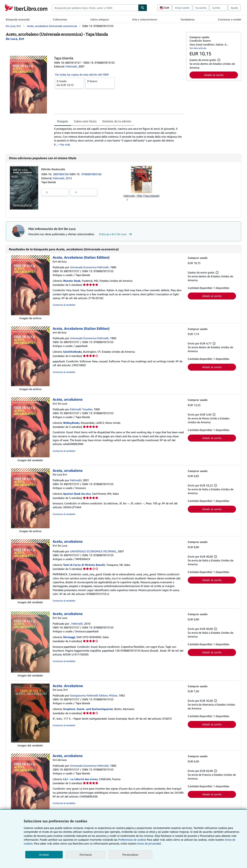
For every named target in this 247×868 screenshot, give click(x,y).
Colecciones (60, 19)
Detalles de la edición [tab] (117, 121)
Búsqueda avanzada (18, 19)
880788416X (61, 174)
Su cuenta (201, 8)
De (69, 83)
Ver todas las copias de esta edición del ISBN (82, 74)
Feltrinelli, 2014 (62, 178)
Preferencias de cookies (132, 840)
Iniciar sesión (182, 8)
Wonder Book (72, 281)
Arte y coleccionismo (145, 19)
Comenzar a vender (230, 19)
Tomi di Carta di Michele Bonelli (84, 565)
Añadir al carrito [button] (214, 75)
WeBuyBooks (71, 423)
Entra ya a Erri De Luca (116, 234)
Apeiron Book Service (77, 494)
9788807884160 (91, 174)
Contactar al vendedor (64, 305)
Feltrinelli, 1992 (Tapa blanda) (141, 196)
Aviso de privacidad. (149, 843)
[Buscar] (143, 8)
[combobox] (95, 8)
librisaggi (69, 637)
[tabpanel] (119, 137)
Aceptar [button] (44, 855)
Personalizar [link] (130, 855)
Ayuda (234, 8)
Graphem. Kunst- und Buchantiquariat (88, 709)
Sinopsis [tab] (63, 121)
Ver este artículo (198, 48)
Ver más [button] (65, 144)
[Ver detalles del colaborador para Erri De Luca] (15, 39)
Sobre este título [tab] (85, 121)
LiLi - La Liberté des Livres (80, 779)
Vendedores (187, 19)
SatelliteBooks (72, 352)
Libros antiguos (100, 19)
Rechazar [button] (86, 855)
